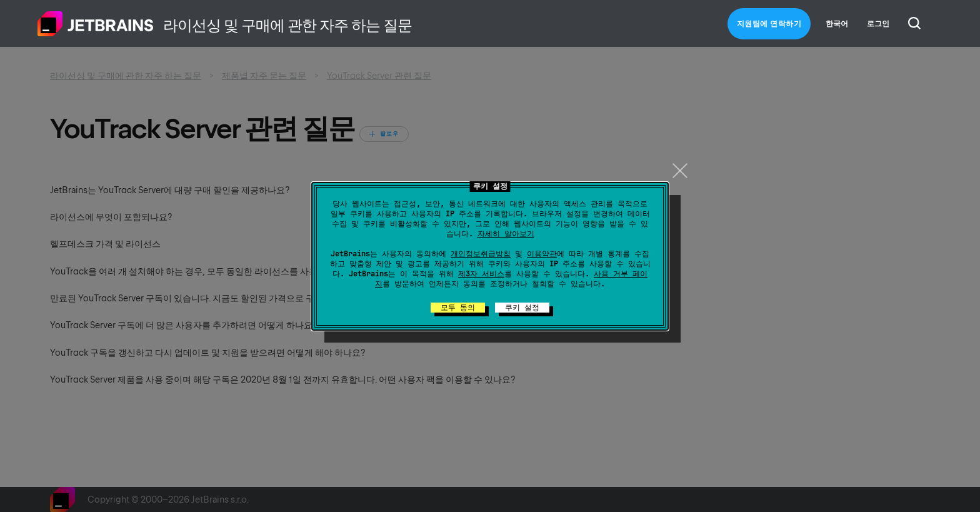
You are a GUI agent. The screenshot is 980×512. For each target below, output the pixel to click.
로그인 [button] (878, 24)
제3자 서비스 (481, 274)
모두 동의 (458, 308)
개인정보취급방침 (481, 254)
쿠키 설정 (522, 308)
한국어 (837, 24)
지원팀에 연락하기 (769, 24)
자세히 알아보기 (506, 234)
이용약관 (542, 254)
